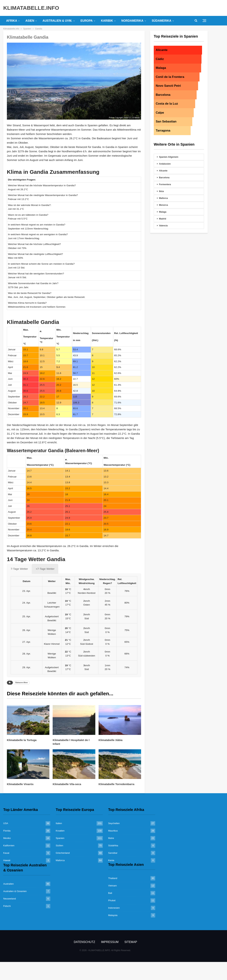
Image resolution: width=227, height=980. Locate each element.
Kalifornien (9, 846)
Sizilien (59, 846)
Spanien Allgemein (169, 157)
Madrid (163, 219)
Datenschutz (84, 942)
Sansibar (113, 853)
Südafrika (113, 846)
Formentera (165, 184)
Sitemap (131, 942)
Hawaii (7, 860)
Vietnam (112, 886)
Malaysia (113, 915)
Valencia (163, 226)
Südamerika (162, 21)
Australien (9, 884)
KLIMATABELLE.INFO (31, 8)
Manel (137, 118)
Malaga (163, 212)
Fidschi (7, 906)
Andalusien (165, 164)
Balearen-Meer (22, 683)
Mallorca (163, 198)
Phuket (112, 900)
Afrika (12, 21)
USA (6, 823)
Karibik (107, 21)
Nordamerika (132, 21)
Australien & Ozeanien (15, 891)
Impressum (110, 942)
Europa (87, 21)
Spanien (60, 838)
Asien (30, 21)
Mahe (111, 838)
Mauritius (113, 831)
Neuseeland (9, 899)
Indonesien (114, 908)
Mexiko (7, 838)
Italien (59, 823)
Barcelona (164, 178)
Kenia (111, 860)
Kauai (6, 853)
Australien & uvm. (57, 21)
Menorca (163, 205)
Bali (110, 893)
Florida (7, 831)
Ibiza (161, 191)
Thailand (113, 878)
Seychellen (114, 823)
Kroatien (60, 831)
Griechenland (63, 853)
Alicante (163, 171)
